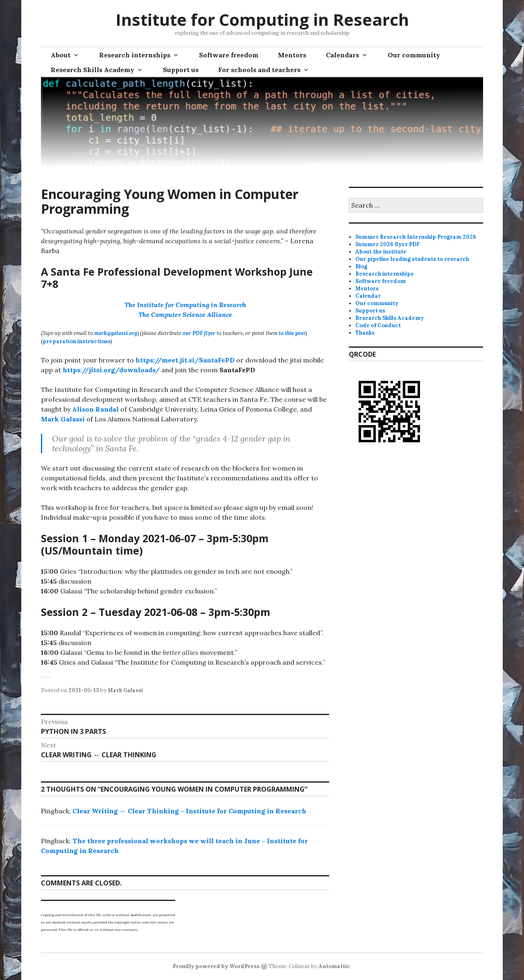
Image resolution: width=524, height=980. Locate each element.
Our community (414, 55)
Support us (181, 70)
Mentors (292, 55)
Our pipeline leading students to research (412, 259)
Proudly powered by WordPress (216, 966)
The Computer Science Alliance (185, 315)
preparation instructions (77, 341)
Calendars (342, 55)
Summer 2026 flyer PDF (388, 244)
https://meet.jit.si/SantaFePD (185, 360)
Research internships (135, 55)
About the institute (381, 252)
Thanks (365, 333)
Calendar (368, 296)
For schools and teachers (259, 70)
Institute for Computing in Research (262, 19)
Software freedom (229, 55)
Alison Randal (95, 409)
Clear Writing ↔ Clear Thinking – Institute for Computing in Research (189, 811)
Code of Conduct (378, 325)
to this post (292, 333)
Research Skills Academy (93, 70)
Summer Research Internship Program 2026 (416, 237)
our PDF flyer (199, 333)
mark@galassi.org (116, 333)
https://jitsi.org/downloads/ (111, 370)
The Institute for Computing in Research (185, 305)
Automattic (334, 966)
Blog (361, 266)
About (61, 55)
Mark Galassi (63, 419)
